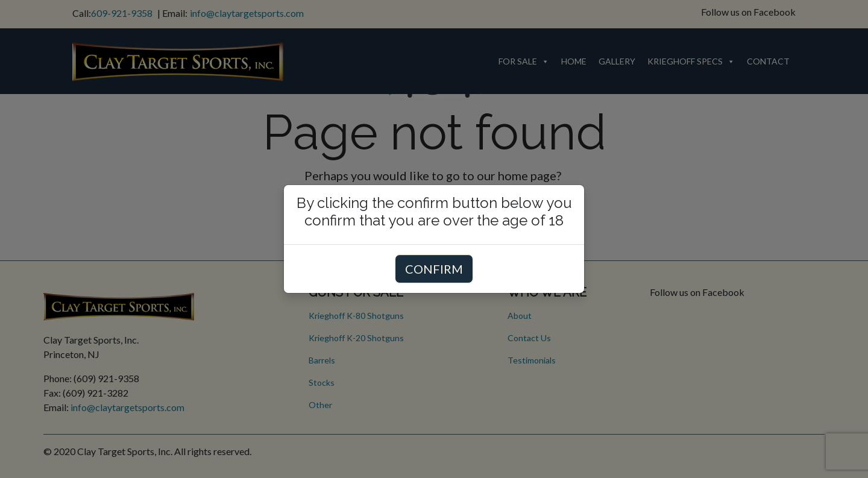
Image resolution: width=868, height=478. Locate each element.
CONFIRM (434, 269)
